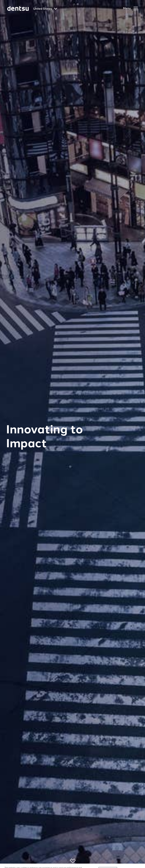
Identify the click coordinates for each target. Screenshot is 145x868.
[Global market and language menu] (45, 9)
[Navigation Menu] (130, 9)
